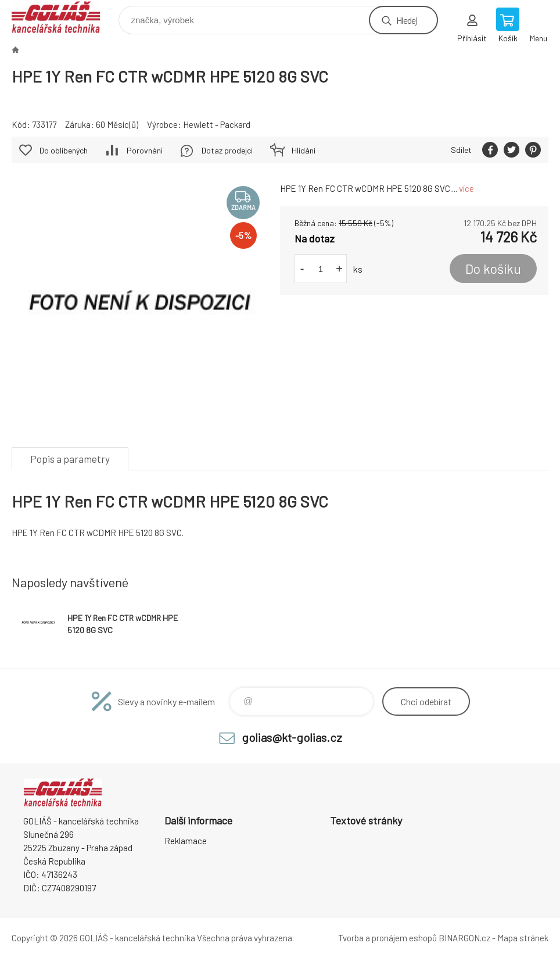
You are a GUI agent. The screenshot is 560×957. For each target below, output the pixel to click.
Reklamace (186, 841)
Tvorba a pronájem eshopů (387, 938)
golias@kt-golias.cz (292, 737)
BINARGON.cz (464, 938)
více (466, 188)
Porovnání (145, 150)
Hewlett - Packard (217, 124)
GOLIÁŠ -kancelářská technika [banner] (63, 17)
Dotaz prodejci (227, 150)
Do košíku (493, 269)
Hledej (407, 20)
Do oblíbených (64, 150)
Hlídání (304, 150)
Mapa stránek (523, 938)
